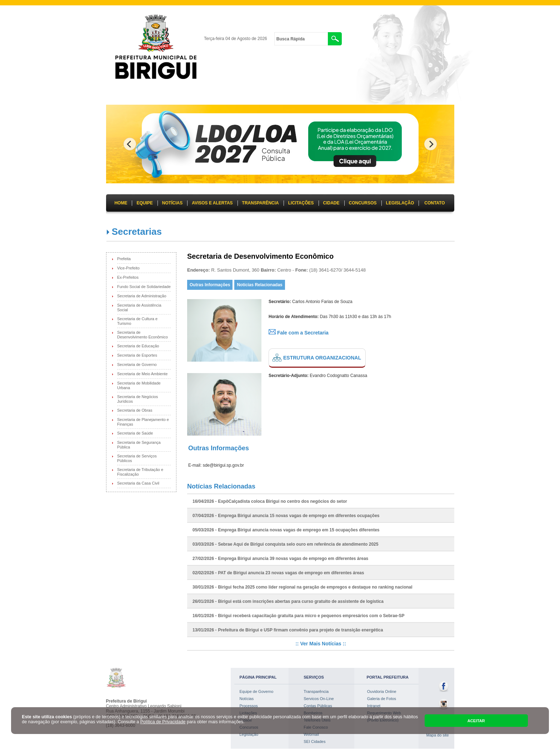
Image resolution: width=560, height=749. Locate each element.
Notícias (247, 699)
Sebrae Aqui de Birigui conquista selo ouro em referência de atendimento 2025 (298, 544)
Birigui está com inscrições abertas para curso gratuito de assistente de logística (301, 601)
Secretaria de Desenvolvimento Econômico (142, 335)
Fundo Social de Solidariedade (144, 287)
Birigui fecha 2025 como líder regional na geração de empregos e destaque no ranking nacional (315, 587)
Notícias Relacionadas (259, 285)
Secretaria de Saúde (135, 433)
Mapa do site (438, 735)
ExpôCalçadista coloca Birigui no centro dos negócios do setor (282, 501)
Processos (249, 706)
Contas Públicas (318, 706)
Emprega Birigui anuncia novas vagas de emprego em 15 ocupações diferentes (299, 530)
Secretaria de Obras (135, 410)
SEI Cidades (314, 741)
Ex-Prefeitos (128, 277)
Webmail (311, 734)
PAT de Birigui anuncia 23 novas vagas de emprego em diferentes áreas (291, 573)
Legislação (249, 734)
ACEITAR (476, 721)
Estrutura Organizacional (322, 358)
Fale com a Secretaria (299, 333)
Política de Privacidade (163, 722)
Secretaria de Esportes (137, 355)
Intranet (374, 706)
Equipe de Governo (257, 691)
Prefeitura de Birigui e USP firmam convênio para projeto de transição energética (300, 630)
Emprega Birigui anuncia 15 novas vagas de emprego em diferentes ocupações (299, 516)
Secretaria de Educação (138, 346)
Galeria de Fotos (382, 699)
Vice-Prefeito (128, 268)
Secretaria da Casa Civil (138, 483)
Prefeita (124, 259)
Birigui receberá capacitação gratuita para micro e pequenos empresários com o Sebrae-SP (311, 616)
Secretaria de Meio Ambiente (142, 374)
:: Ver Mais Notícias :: (321, 644)
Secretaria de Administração (142, 296)
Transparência (316, 691)
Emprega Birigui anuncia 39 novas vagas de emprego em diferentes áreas (293, 559)
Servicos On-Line (319, 699)
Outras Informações (210, 285)
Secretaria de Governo (137, 364)
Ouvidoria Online (382, 691)
